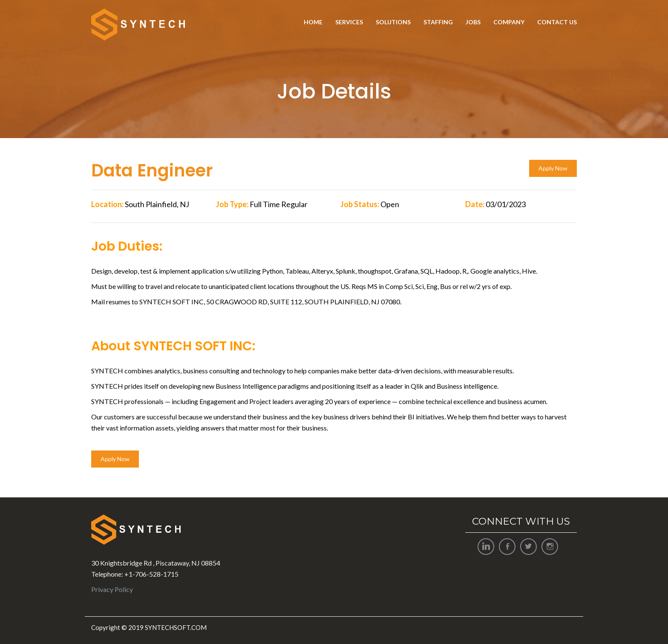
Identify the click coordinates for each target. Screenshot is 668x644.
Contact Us (557, 22)
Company (509, 22)
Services (349, 22)
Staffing (438, 22)
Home (313, 22)
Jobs (473, 22)
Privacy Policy (112, 589)
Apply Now (553, 168)
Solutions (393, 22)
